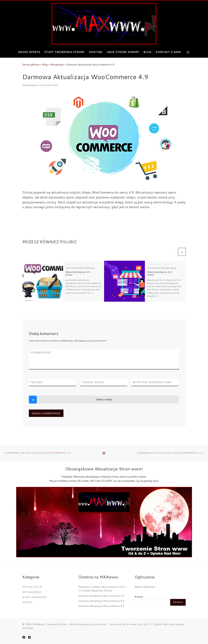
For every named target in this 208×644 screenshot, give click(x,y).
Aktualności (32, 592)
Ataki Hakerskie (34, 597)
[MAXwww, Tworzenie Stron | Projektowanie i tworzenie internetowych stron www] (104, 23)
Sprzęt (28, 602)
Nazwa (37, 382)
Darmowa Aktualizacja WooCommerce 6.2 (161, 270)
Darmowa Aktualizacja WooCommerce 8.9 (101, 601)
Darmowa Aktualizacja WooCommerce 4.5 (80, 270)
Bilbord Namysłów (145, 587)
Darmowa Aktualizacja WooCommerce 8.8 (101, 606)
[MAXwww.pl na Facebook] (24, 637)
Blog (45, 64)
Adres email (93, 382)
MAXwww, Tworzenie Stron (50, 624)
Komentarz (41, 352)
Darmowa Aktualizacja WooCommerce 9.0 (101, 596)
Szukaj (139, 597)
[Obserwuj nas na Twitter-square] (29, 637)
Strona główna (31, 64)
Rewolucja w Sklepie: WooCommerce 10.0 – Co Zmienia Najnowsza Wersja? (103, 589)
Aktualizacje (57, 64)
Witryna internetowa (152, 382)
